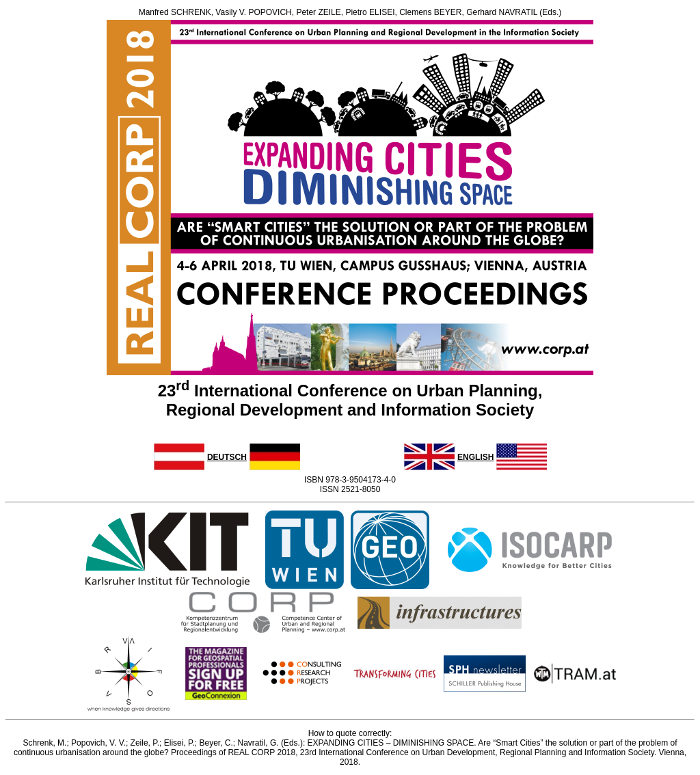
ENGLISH (475, 457)
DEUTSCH (227, 457)
